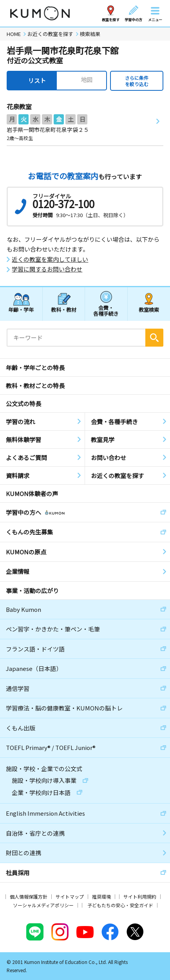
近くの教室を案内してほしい (50, 259)
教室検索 (149, 310)
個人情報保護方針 (29, 896)
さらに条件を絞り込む (137, 81)
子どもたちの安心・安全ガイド (120, 905)
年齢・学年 (21, 310)
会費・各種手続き (106, 310)
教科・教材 (64, 310)
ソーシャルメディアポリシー (43, 905)
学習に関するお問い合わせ (47, 269)
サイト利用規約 (140, 896)
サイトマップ (70, 896)
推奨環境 (101, 896)
